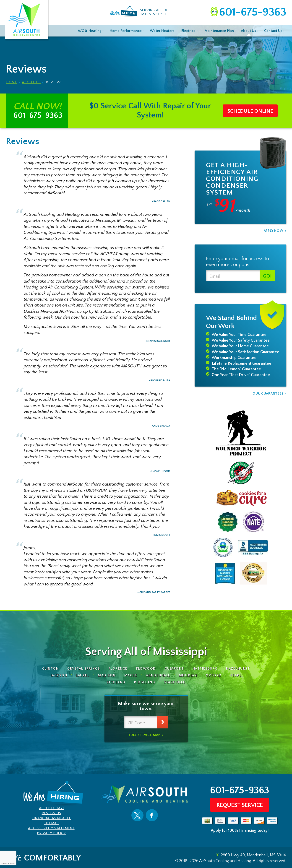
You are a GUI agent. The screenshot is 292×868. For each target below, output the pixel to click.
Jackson (59, 675)
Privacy (4, 863)
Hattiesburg (205, 669)
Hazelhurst (238, 669)
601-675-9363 (253, 12)
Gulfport (174, 669)
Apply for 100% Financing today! (240, 831)
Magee (131, 675)
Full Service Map (145, 735)
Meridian (188, 675)
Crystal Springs (84, 669)
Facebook (152, 815)
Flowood (146, 669)
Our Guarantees (268, 394)
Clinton (51, 669)
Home (12, 82)
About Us (31, 82)
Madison (107, 675)
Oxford (214, 675)
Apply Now (274, 231)
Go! (267, 276)
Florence (118, 669)
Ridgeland (145, 682)
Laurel (82, 675)
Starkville (175, 682)
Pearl (236, 675)
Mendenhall (158, 675)
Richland (116, 682)
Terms (12, 863)
